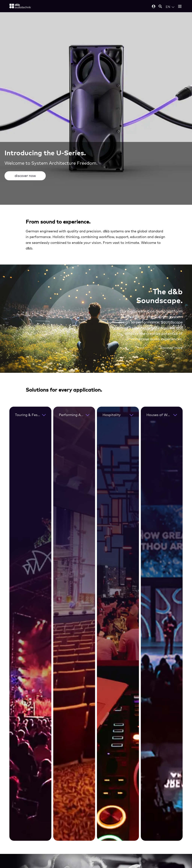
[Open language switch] (170, 7)
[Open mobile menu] (180, 7)
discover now (25, 176)
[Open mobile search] (160, 7)
